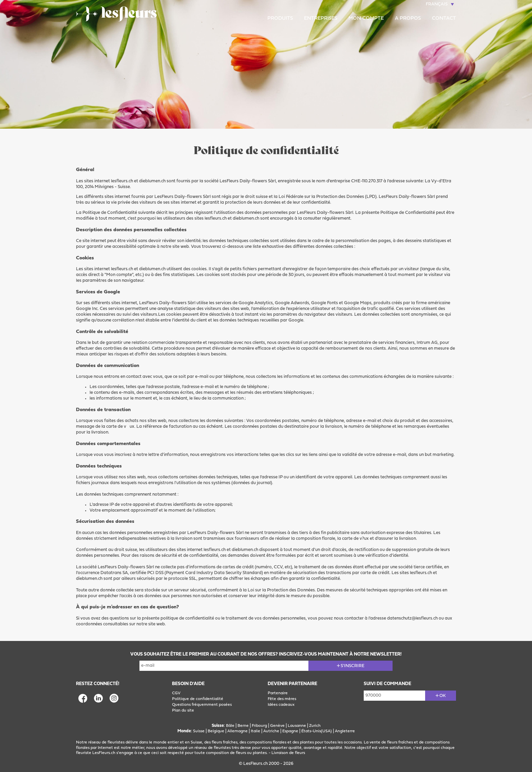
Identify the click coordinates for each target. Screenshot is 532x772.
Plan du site (183, 711)
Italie (255, 731)
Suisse (199, 731)
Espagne (290, 731)
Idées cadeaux (281, 705)
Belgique (216, 731)
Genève (277, 726)
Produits (280, 19)
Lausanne (297, 726)
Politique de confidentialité (198, 699)
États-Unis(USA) (317, 731)
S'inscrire (353, 666)
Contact (444, 19)
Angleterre (345, 731)
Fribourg (259, 726)
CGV (176, 693)
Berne (243, 726)
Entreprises (321, 19)
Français (437, 4)
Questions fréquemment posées (202, 705)
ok (443, 696)
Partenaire (278, 693)
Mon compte (366, 19)
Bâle (230, 726)
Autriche (271, 731)
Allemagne (237, 731)
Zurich (315, 726)
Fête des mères (282, 699)
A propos (408, 19)
